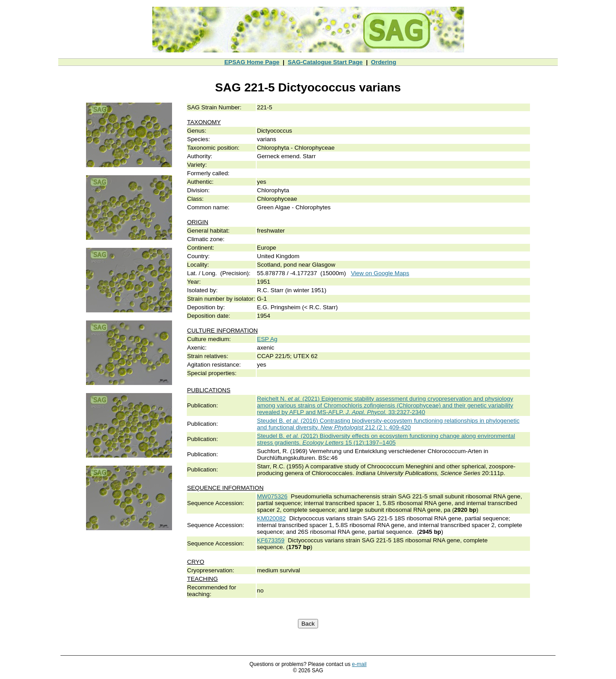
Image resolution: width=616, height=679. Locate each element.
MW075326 (272, 496)
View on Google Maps (380, 273)
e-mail (360, 664)
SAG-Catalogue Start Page (325, 62)
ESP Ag (267, 339)
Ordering (383, 62)
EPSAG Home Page (252, 62)
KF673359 (271, 540)
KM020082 (271, 518)
